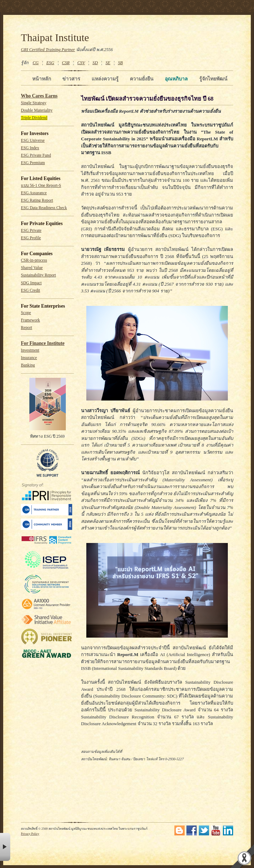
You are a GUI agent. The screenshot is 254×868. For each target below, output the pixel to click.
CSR (66, 63)
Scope (26, 313)
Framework (30, 320)
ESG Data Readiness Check (44, 208)
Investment (30, 350)
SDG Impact (31, 283)
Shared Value (32, 268)
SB (121, 63)
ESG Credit (30, 290)
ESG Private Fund (36, 155)
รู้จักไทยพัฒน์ (213, 79)
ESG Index (30, 148)
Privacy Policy (30, 834)
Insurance (29, 358)
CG (36, 63)
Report (27, 328)
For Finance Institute (43, 343)
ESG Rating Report (37, 200)
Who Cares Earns (39, 96)
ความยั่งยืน (142, 79)
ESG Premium (33, 163)
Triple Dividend (34, 118)
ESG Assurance (34, 193)
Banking (28, 365)
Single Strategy (34, 103)
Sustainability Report (38, 275)
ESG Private (31, 231)
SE (108, 63)
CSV (81, 63)
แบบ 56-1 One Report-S (41, 186)
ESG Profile (31, 238)
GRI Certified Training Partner (48, 50)
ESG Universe (33, 141)
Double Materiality (37, 110)
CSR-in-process (34, 260)
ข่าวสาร (71, 79)
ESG (50, 63)
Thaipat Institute (55, 38)
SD (95, 63)
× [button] (5, 847)
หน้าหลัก (42, 79)
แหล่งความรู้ (105, 79)
